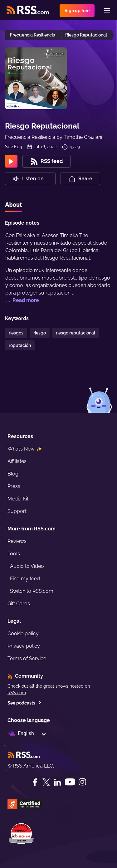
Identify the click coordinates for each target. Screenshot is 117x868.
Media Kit (18, 499)
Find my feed (25, 579)
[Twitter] (46, 782)
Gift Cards (19, 604)
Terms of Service (27, 658)
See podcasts (24, 703)
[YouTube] (70, 782)
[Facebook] (35, 782)
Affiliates (17, 461)
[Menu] (107, 10)
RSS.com (17, 693)
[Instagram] (82, 782)
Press (14, 486)
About (13, 205)
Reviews (17, 541)
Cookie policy (23, 634)
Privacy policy (24, 646)
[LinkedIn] (57, 782)
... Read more (22, 300)
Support (17, 511)
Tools (14, 554)
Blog (13, 474)
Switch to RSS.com (32, 591)
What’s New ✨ (25, 449)
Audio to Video (27, 566)
